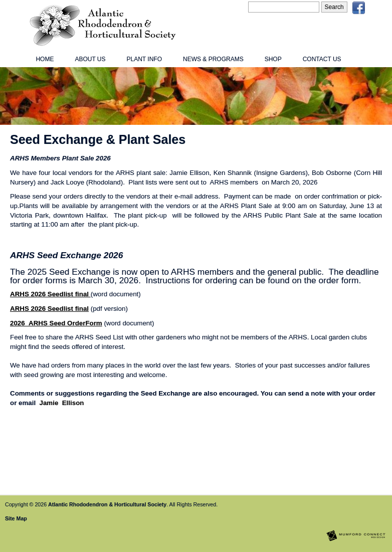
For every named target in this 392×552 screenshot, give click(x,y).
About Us (90, 59)
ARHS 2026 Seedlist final (50, 294)
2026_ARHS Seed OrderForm (56, 323)
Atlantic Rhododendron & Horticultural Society (107, 504)
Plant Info (144, 59)
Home (45, 59)
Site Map (16, 518)
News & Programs (213, 59)
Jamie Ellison (62, 403)
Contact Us (322, 59)
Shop (273, 59)
